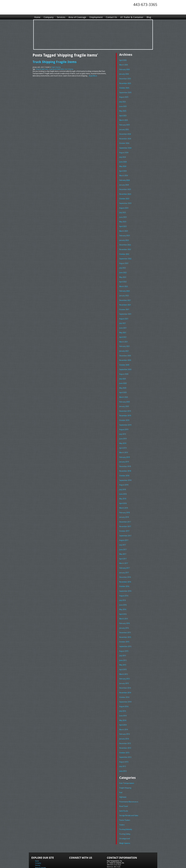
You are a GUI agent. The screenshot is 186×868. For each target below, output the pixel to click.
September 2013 (125, 738)
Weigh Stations (125, 822)
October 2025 (124, 87)
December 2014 (125, 671)
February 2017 (124, 554)
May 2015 (123, 648)
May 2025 (123, 109)
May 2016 (123, 594)
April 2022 (123, 275)
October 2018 (124, 464)
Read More (93, 75)
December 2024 (125, 132)
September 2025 (125, 91)
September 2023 (125, 199)
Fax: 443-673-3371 (113, 849)
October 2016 (124, 572)
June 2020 (123, 374)
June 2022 (123, 267)
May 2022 (123, 271)
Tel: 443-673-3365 (112, 847)
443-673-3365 (145, 5)
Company (49, 17)
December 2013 (125, 725)
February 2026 (124, 69)
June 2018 (123, 482)
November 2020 (125, 352)
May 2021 (123, 325)
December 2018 (125, 455)
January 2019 (124, 451)
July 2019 (123, 424)
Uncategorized (125, 817)
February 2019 (124, 446)
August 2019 (124, 419)
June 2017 (123, 536)
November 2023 (125, 190)
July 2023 (123, 208)
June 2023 (123, 213)
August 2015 (124, 635)
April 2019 (123, 437)
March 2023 (124, 226)
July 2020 (123, 370)
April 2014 (123, 707)
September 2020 (125, 361)
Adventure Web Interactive (121, 866)
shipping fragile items (42, 69)
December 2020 (125, 347)
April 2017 (123, 545)
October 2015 (124, 626)
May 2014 (123, 702)
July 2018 (123, 478)
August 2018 (124, 473)
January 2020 (124, 397)
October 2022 (124, 249)
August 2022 (124, 258)
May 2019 (123, 433)
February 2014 (124, 715)
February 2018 (124, 500)
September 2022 (125, 253)
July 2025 (123, 100)
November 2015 (125, 621)
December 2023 (125, 186)
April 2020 (123, 383)
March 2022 (124, 280)
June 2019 (123, 428)
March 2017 (124, 549)
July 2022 (123, 262)
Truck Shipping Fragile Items (55, 62)
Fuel (121, 773)
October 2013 (124, 734)
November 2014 (125, 675)
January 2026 (124, 73)
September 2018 (125, 469)
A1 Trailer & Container (131, 17)
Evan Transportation (127, 763)
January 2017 (124, 558)
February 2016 (124, 608)
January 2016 (124, 612)
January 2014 (124, 720)
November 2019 (125, 406)
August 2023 (124, 204)
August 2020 (124, 365)
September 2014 (125, 684)
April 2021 (123, 329)
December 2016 (125, 563)
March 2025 (124, 118)
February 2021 (124, 338)
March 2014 (124, 711)
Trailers (122, 804)
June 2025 (123, 105)
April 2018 (123, 491)
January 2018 (124, 504)
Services (61, 17)
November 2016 (125, 567)
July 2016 (123, 585)
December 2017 (125, 509)
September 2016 (125, 576)
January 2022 (124, 289)
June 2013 (123, 751)
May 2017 (123, 540)
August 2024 (124, 150)
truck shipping (69, 69)
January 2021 (124, 343)
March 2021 (124, 334)
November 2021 (125, 298)
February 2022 (124, 284)
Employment (96, 17)
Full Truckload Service (125, 860)
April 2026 (123, 60)
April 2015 (123, 653)
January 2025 (124, 127)
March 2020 (124, 388)
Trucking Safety (125, 813)
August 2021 (124, 311)
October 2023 (124, 195)
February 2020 (124, 392)
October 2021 (124, 302)
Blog (148, 17)
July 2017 (123, 531)
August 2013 (124, 742)
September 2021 (125, 307)
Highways (123, 777)
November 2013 (125, 729)
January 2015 (124, 666)
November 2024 (125, 136)
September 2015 (125, 630)
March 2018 (124, 495)
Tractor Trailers (125, 799)
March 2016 (124, 603)
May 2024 (123, 163)
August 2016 (124, 581)
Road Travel (124, 786)
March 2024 (124, 172)
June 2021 (123, 320)
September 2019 (125, 415)
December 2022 (125, 240)
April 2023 (123, 222)
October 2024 (124, 141)
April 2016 (123, 599)
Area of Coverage (77, 17)
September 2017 (125, 522)
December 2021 (125, 294)
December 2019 (125, 401)
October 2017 (124, 518)
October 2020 (124, 356)
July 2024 (123, 154)
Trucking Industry (126, 808)
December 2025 (125, 78)
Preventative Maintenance (129, 781)
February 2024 (124, 177)
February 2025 (124, 123)
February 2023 (124, 231)
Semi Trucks (124, 790)
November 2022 (125, 244)
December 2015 (125, 617)
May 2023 (123, 217)
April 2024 (123, 168)
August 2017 (124, 527)
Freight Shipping (56, 67)
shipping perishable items (56, 69)
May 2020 (123, 379)
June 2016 (123, 590)
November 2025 (125, 82)
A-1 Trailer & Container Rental (107, 860)
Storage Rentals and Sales (129, 795)
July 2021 (123, 316)
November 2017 (125, 514)
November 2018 (125, 460)
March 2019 (124, 442)
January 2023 (124, 235)
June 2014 (123, 698)
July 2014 (123, 693)
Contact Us (111, 17)
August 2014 (124, 689)
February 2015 (124, 662)
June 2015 (123, 644)
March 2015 (124, 657)
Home (37, 17)
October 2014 (124, 680)
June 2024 (123, 159)
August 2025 (124, 96)
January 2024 (124, 181)
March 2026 (124, 64)
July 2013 (123, 747)
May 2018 (123, 487)
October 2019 (124, 410)
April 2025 (123, 114)
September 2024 (125, 145)
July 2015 (123, 639)
